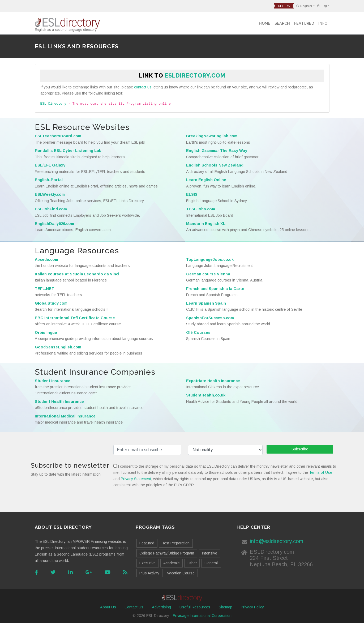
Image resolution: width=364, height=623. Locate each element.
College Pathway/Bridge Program (167, 553)
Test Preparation (176, 543)
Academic (171, 563)
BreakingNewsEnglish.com (212, 136)
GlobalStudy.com (51, 303)
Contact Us (134, 607)
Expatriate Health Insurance (213, 381)
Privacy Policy (252, 607)
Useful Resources (195, 607)
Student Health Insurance (59, 402)
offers (284, 6)
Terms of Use (321, 472)
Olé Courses (198, 332)
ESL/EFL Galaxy (50, 165)
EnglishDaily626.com (54, 224)
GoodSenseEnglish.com (58, 347)
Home (265, 23)
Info (323, 23)
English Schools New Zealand (215, 165)
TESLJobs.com (201, 209)
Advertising (161, 607)
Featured (304, 23)
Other (192, 563)
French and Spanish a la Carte (215, 289)
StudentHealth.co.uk (206, 395)
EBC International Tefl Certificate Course (75, 318)
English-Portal (49, 180)
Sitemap (226, 607)
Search (282, 23)
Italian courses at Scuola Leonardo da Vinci (77, 274)
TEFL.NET (44, 289)
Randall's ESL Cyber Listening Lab (68, 151)
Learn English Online (206, 180)
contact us (143, 87)
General (211, 563)
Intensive (209, 553)
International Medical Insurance (65, 416)
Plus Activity (149, 573)
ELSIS (192, 194)
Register (304, 6)
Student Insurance (53, 381)
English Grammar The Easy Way (217, 151)
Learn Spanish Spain (206, 303)
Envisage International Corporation (202, 616)
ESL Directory (53, 104)
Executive (147, 563)
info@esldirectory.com (277, 541)
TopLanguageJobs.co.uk (210, 259)
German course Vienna (208, 274)
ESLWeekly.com (50, 194)
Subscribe (300, 449)
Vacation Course (181, 573)
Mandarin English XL (206, 224)
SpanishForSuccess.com (210, 318)
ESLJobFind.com (51, 209)
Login (323, 6)
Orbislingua (46, 332)
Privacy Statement (136, 479)
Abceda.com (46, 259)
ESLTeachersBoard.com (58, 136)
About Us (108, 607)
